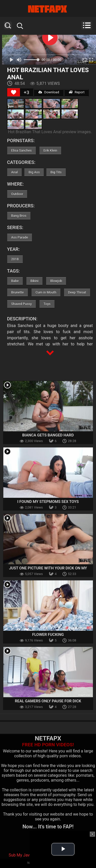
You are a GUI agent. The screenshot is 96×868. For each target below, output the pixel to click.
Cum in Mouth (46, 292)
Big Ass (34, 172)
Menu (87, 25)
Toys (47, 304)
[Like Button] (14, 92)
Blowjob (56, 281)
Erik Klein (50, 150)
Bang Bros (19, 216)
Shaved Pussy (22, 304)
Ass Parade (20, 237)
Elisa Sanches (22, 150)
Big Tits (56, 172)
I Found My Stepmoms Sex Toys (48, 502)
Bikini (34, 281)
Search (8, 25)
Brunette (18, 292)
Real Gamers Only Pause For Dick (48, 701)
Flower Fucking (48, 635)
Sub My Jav (19, 855)
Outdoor (17, 194)
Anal (15, 172)
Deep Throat (77, 292)
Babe (15, 281)
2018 (15, 259)
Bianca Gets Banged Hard (48, 435)
